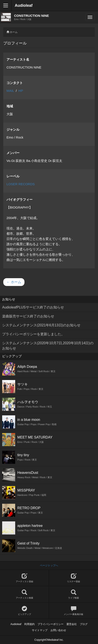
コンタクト (15, 83)
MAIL (10, 91)
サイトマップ (40, 630)
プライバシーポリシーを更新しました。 (33, 334)
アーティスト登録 (24, 578)
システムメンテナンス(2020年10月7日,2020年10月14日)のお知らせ (48, 346)
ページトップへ (49, 565)
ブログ (84, 624)
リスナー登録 (73, 578)
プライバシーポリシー (51, 624)
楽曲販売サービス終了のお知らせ (28, 316)
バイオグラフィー (20, 200)
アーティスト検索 (24, 594)
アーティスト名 (18, 59)
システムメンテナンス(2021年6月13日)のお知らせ (41, 325)
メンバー (13, 153)
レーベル (13, 176)
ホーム (14, 32)
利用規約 (29, 624)
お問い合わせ (58, 630)
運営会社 (72, 624)
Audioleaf (24, 5)
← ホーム (14, 282)
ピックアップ (24, 611)
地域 (10, 106)
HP (21, 91)
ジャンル (13, 129)
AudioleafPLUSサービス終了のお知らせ (33, 307)
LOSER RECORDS (21, 184)
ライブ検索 (73, 594)
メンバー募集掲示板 (73, 611)
